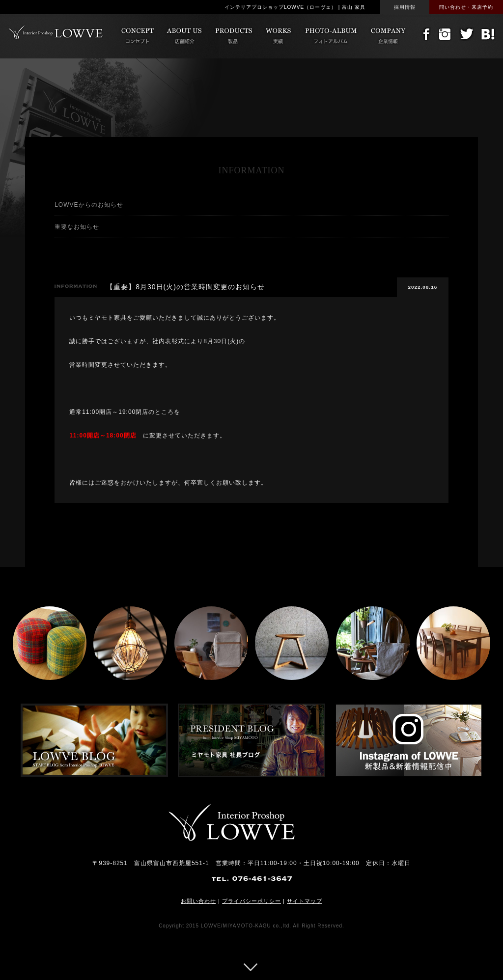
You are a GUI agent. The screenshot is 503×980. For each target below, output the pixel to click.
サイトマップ (305, 901)
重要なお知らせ (77, 227)
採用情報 (405, 7)
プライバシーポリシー (251, 901)
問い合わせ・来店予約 (466, 7)
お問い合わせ (198, 901)
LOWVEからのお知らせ (89, 205)
